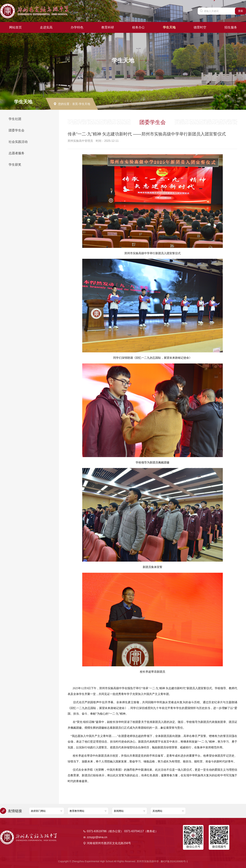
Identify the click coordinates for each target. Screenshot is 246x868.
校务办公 (138, 27)
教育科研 (108, 27)
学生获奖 (15, 165)
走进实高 (46, 27)
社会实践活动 (18, 142)
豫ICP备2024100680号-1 (174, 861)
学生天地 (169, 27)
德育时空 (200, 27)
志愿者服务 (17, 153)
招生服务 (231, 27)
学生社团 (15, 119)
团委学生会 (17, 130)
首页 (75, 104)
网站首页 (15, 27)
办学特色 (77, 27)
